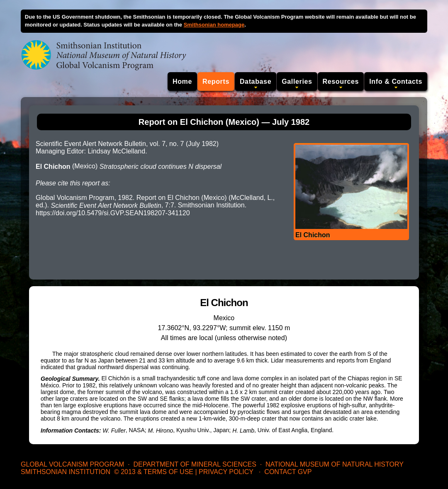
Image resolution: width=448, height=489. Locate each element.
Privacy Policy (226, 472)
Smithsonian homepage (214, 25)
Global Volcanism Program (72, 464)
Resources (341, 81)
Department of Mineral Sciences (195, 464)
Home (182, 81)
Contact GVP (288, 472)
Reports (216, 81)
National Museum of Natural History (335, 464)
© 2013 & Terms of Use (154, 472)
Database (256, 81)
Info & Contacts (396, 81)
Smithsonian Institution (66, 472)
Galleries (297, 81)
